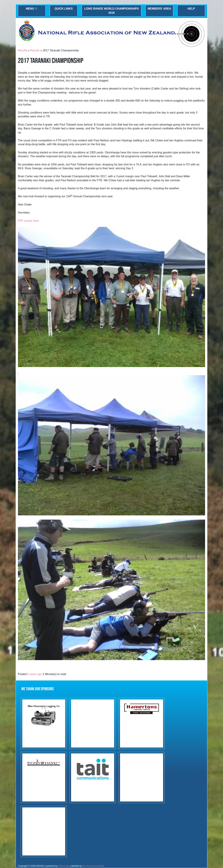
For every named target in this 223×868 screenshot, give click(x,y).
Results (23, 50)
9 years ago (35, 674)
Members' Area (159, 9)
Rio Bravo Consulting (93, 866)
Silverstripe (64, 866)
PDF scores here (28, 221)
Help (191, 9)
